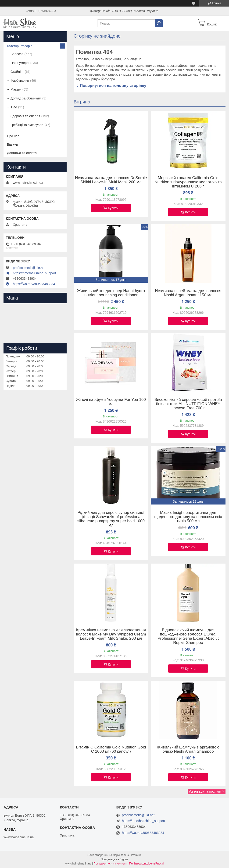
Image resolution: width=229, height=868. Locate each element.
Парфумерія (20, 63)
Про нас (13, 136)
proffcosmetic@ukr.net (29, 268)
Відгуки (13, 145)
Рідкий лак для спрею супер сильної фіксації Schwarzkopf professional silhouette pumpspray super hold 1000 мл (111, 519)
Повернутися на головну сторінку (113, 86)
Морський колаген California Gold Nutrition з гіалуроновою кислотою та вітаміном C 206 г (188, 182)
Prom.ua (136, 855)
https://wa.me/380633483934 (34, 284)
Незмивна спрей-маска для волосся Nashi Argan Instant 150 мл (188, 293)
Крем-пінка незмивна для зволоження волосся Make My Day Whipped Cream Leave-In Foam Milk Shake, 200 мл (111, 634)
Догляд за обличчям (26, 98)
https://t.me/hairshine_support (34, 273)
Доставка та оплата (22, 153)
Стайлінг (17, 72)
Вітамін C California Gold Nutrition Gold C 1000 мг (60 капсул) (111, 749)
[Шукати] (159, 23)
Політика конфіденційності (147, 864)
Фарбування (20, 81)
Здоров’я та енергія (25, 116)
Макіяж (16, 89)
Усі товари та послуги (205, 791)
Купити (113, 208)
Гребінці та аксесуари (27, 125)
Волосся (17, 54)
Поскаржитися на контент (110, 864)
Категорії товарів (20, 46)
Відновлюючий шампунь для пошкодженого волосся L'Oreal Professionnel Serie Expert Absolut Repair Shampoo (188, 636)
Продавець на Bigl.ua (114, 859)
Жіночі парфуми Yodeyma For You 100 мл (111, 402)
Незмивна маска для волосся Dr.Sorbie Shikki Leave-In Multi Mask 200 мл (111, 180)
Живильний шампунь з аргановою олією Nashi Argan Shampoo (188, 749)
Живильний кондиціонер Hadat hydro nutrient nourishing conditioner (111, 293)
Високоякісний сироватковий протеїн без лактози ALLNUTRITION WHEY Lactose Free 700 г (188, 404)
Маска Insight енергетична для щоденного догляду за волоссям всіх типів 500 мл (188, 517)
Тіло (14, 107)
